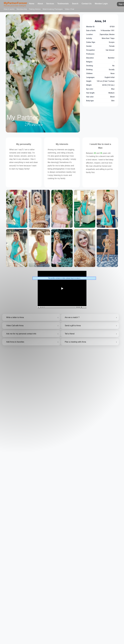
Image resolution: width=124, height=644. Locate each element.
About (40, 4)
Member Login (101, 4)
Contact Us (87, 4)
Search (75, 4)
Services (50, 4)
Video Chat (69, 9)
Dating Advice (35, 9)
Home (32, 4)
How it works (9, 9)
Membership (22, 9)
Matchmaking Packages (53, 9)
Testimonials (63, 4)
